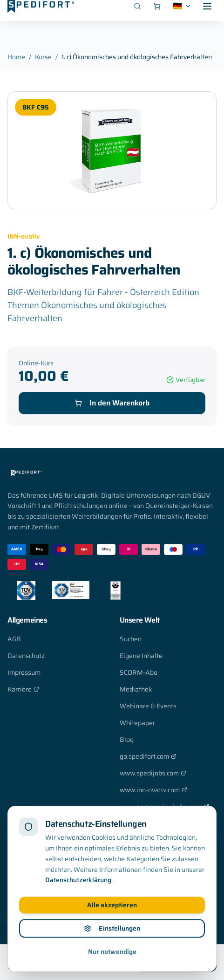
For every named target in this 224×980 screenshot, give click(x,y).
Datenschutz (26, 656)
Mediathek (136, 689)
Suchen (131, 639)
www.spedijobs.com (153, 773)
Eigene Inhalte (141, 656)
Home (16, 57)
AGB (14, 639)
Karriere (23, 689)
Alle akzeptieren (112, 937)
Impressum (24, 672)
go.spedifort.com (148, 756)
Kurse (43, 57)
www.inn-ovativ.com (153, 790)
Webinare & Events (148, 706)
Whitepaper (137, 723)
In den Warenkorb (112, 403)
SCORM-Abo (139, 672)
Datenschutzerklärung (78, 911)
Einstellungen (112, 960)
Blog (127, 740)
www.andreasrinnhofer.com (164, 807)
